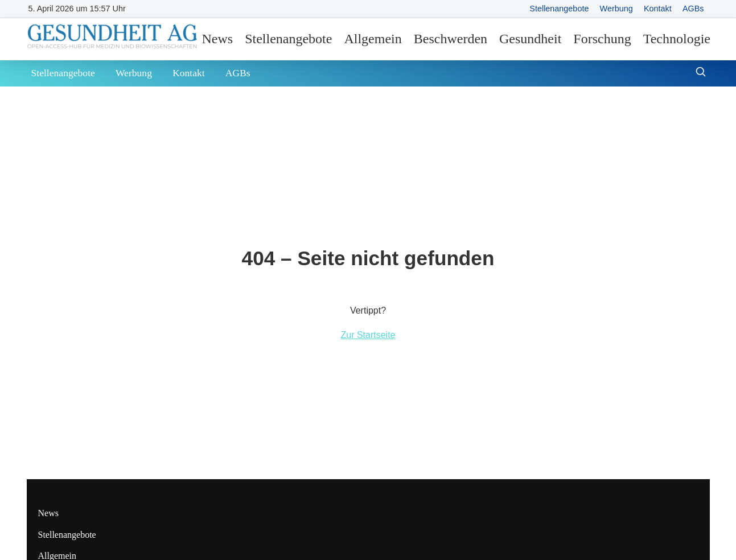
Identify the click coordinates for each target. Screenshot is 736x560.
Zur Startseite (368, 335)
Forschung (602, 39)
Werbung (616, 9)
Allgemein (373, 39)
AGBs (693, 9)
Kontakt (658, 9)
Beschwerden (451, 39)
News (218, 39)
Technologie (677, 39)
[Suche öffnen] (701, 73)
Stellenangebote (559, 9)
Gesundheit (530, 39)
